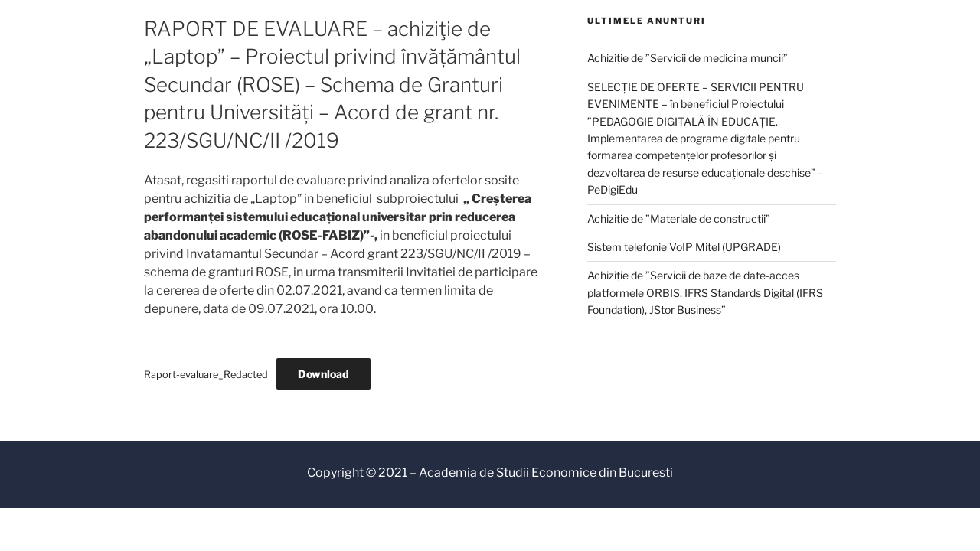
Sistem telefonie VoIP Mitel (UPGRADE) (684, 247)
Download (323, 374)
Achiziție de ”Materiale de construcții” (679, 218)
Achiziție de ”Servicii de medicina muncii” (688, 58)
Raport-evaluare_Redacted (206, 375)
